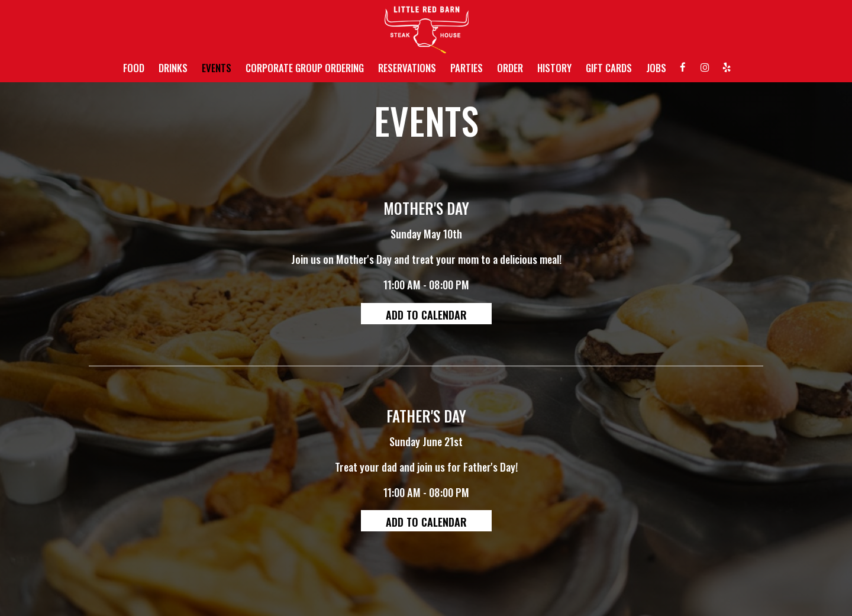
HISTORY (554, 68)
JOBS (656, 68)
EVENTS (217, 68)
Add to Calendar (426, 315)
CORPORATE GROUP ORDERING (305, 68)
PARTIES (467, 68)
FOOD (134, 68)
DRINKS (173, 68)
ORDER (510, 68)
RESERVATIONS (407, 68)
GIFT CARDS (609, 68)
